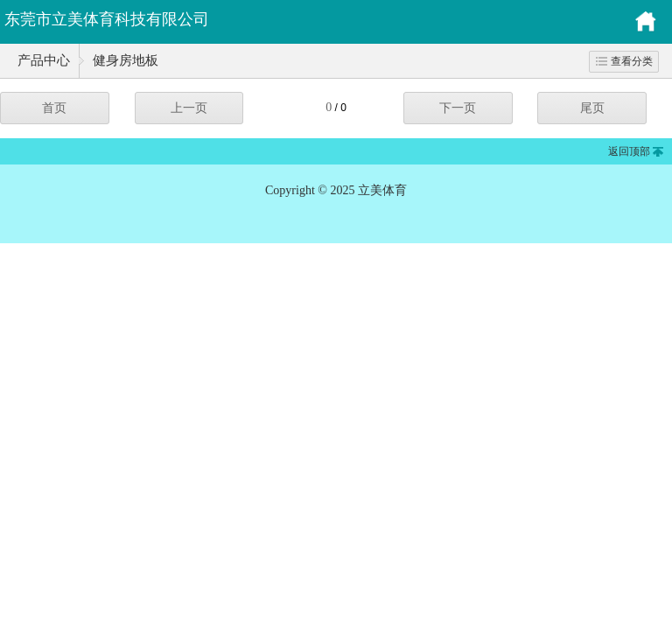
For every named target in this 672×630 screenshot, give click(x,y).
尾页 (592, 108)
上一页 (189, 108)
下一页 (458, 108)
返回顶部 (629, 151)
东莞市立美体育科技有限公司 (107, 19)
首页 (54, 108)
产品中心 (44, 60)
